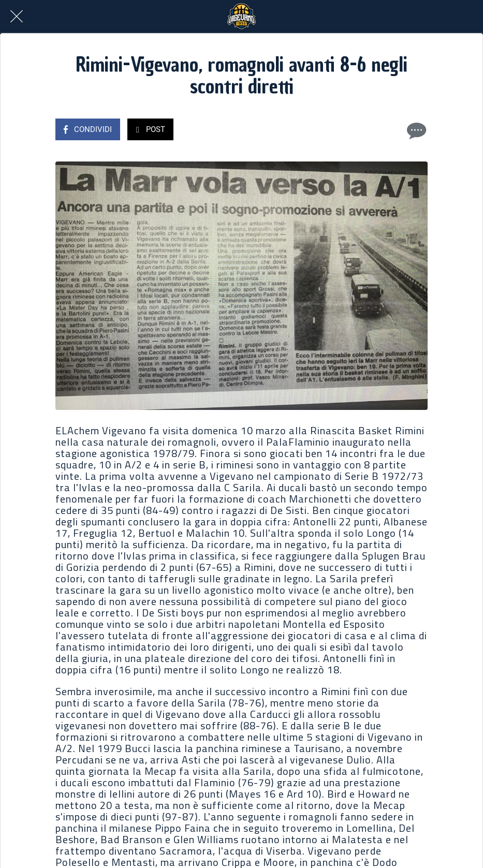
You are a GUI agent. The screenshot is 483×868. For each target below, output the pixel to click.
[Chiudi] (17, 17)
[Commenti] (415, 130)
